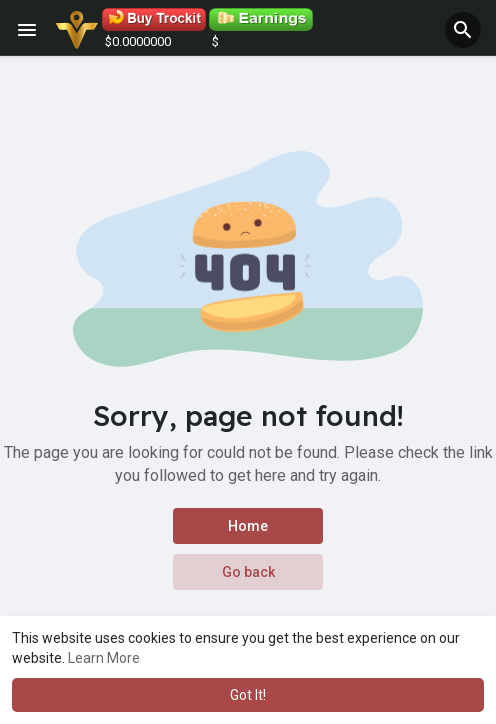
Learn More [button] (104, 658)
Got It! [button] (248, 695)
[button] (463, 30)
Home (248, 526)
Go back (248, 572)
